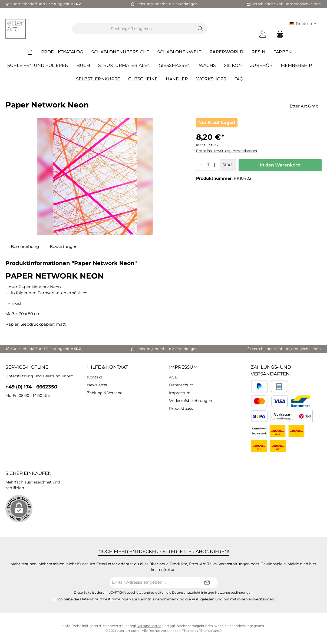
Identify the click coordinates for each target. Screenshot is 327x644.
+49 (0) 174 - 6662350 (31, 387)
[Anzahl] (208, 165)
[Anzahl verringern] (202, 165)
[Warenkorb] (278, 34)
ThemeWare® (211, 631)
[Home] (34, 52)
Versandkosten (149, 626)
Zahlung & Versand (105, 393)
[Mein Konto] (263, 34)
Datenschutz (181, 385)
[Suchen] (201, 29)
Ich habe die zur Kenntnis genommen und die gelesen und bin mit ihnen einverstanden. (166, 599)
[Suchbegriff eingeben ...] (133, 29)
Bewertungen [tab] (64, 246)
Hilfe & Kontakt (108, 367)
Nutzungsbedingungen (234, 593)
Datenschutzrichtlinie (189, 593)
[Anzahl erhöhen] (215, 165)
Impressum (183, 367)
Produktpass (181, 408)
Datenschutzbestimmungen (105, 599)
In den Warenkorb (280, 165)
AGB (173, 377)
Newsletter (97, 385)
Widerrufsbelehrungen (191, 401)
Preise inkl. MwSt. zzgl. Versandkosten (227, 151)
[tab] (25, 247)
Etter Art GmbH (306, 106)
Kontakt (95, 377)
